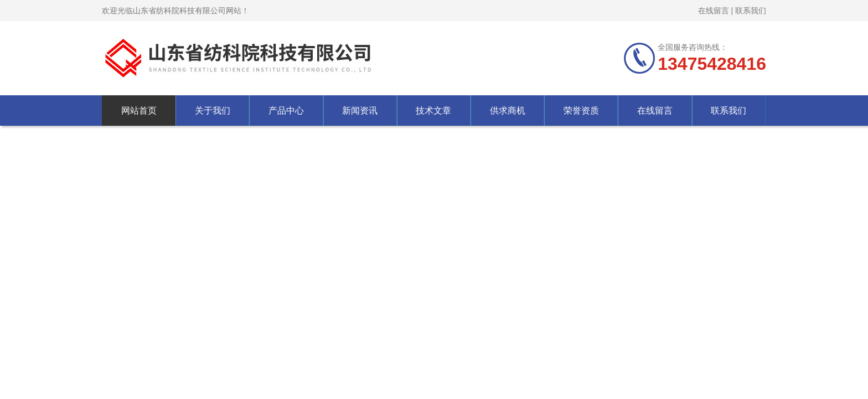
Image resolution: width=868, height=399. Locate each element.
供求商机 (508, 111)
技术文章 (433, 111)
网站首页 (139, 111)
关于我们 (213, 111)
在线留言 (714, 11)
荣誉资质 (581, 111)
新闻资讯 (360, 111)
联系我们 (751, 11)
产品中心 (286, 111)
